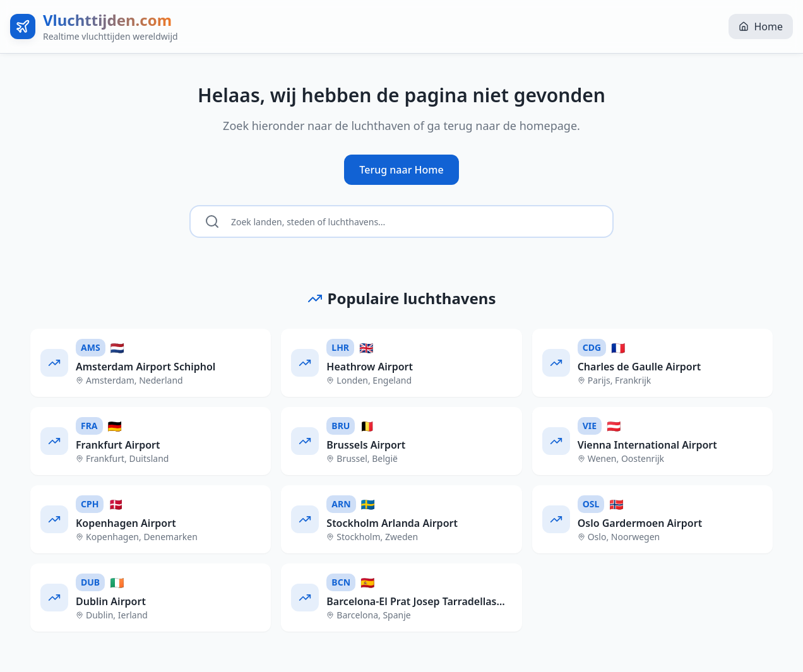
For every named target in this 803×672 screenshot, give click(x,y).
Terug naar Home (401, 170)
